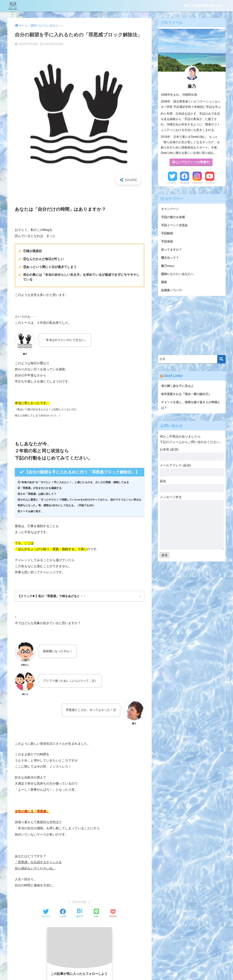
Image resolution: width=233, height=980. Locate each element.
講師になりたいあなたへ (178, 275)
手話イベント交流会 (175, 226)
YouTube (210, 183)
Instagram (197, 183)
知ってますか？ (172, 251)
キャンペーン (170, 209)
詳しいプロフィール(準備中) (191, 162)
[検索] (221, 361)
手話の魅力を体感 (174, 217)
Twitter (173, 183)
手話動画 (167, 234)
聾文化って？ (170, 259)
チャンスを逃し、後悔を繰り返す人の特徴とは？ (191, 407)
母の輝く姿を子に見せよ (178, 388)
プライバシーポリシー (139, 970)
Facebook (184, 183)
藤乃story (168, 267)
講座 (164, 284)
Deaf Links (173, 377)
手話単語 (167, 242)
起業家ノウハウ (172, 292)
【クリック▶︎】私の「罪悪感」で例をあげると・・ (52, 596)
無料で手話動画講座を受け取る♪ (204, 6)
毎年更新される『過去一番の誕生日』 (188, 396)
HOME (117, 962)
